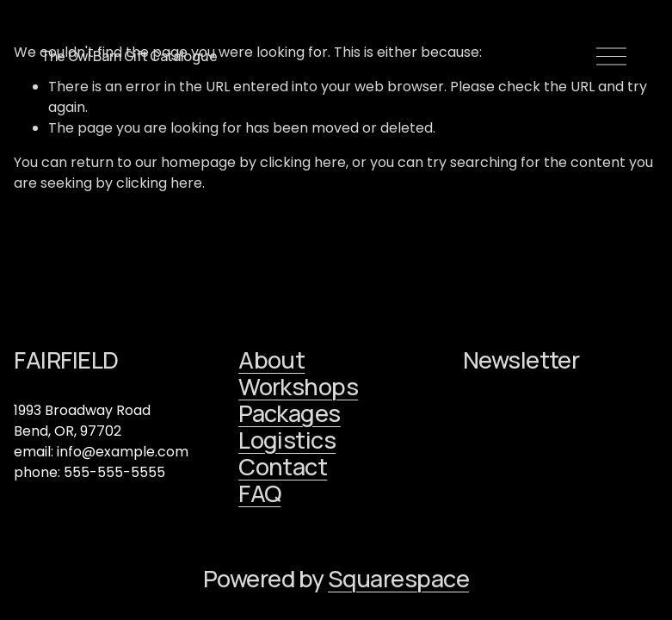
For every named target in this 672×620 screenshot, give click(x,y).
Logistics (287, 440)
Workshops (298, 386)
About (271, 360)
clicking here (303, 162)
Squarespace (398, 578)
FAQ (259, 493)
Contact (283, 466)
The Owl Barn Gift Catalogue (129, 56)
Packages (290, 413)
